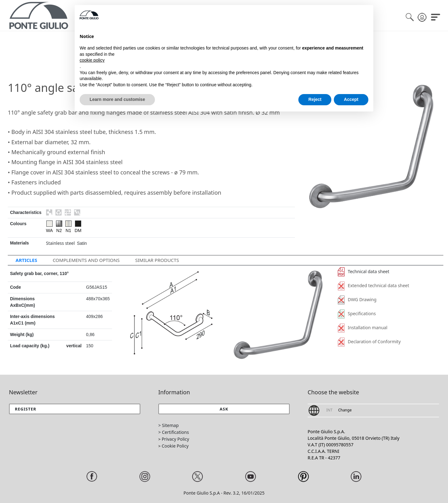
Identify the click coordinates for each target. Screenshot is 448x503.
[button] (224, 409)
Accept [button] (351, 99)
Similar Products (157, 260)
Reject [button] (315, 99)
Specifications (357, 313)
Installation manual (362, 327)
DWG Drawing (357, 299)
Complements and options (86, 260)
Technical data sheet (363, 271)
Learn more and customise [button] (117, 99)
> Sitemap (168, 425)
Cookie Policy (175, 446)
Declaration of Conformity (369, 342)
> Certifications (174, 432)
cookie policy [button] (92, 60)
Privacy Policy (175, 439)
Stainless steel (61, 243)
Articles (26, 260)
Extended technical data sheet (373, 285)
